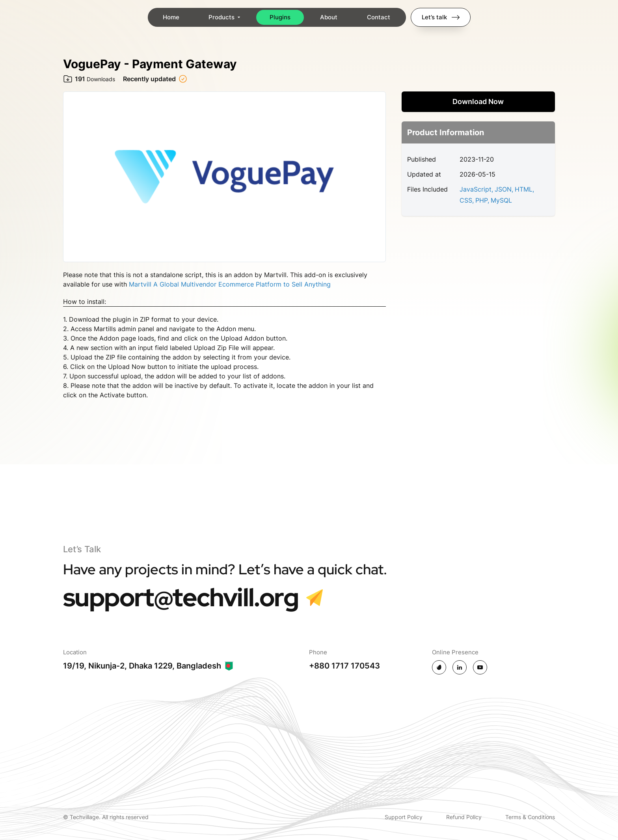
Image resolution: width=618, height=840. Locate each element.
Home (171, 17)
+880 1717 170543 (344, 666)
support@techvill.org (181, 597)
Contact (379, 17)
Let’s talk (441, 17)
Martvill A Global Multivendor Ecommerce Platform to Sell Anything (230, 284)
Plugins (280, 17)
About (329, 17)
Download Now (478, 102)
